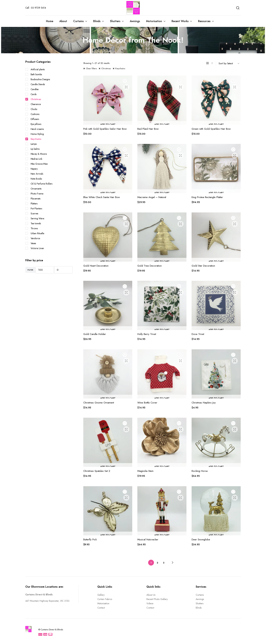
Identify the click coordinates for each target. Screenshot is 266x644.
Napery (32, 169)
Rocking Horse (200, 471)
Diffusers (32, 119)
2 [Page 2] (157, 563)
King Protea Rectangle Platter (207, 197)
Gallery (101, 595)
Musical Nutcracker (148, 539)
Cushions (32, 114)
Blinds (97, 21)
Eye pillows (33, 124)
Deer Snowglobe (201, 539)
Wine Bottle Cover (147, 403)
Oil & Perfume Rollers (39, 184)
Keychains (120, 68)
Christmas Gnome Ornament (99, 403)
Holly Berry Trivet (147, 334)
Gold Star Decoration (203, 266)
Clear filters (92, 68)
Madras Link (34, 159)
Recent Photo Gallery (157, 599)
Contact (101, 608)
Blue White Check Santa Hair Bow (102, 197)
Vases (31, 243)
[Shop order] (230, 63)
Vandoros (33, 238)
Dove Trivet (198, 334)
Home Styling (35, 134)
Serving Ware (35, 218)
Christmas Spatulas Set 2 (97, 471)
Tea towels (33, 223)
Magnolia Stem (145, 471)
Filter (30, 270)
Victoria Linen (35, 248)
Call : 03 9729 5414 (36, 8)
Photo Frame (34, 194)
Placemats (33, 199)
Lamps (31, 144)
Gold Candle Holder (95, 334)
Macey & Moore (36, 154)
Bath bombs (34, 74)
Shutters (115, 21)
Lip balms (33, 149)
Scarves (32, 213)
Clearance (33, 104)
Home (50, 21)
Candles (32, 89)
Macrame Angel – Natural (152, 197)
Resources (204, 21)
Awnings (135, 21)
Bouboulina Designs (38, 79)
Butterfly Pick (90, 539)
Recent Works (180, 21)
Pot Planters (34, 208)
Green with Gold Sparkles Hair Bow (211, 129)
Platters (31, 204)
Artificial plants (35, 69)
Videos (150, 603)
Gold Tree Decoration (150, 266)
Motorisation (154, 21)
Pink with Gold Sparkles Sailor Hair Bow (105, 129)
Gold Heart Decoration (96, 266)
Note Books (34, 179)
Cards (31, 94)
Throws (32, 228)
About (63, 21)
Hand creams (35, 129)
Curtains (78, 21)
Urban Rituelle (35, 233)
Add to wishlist (126, 82)
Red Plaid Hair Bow (148, 129)
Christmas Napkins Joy (204, 403)
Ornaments (33, 189)
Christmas (106, 68)
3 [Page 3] (164, 563)
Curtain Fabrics (105, 599)
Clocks (31, 109)
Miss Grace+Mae (37, 164)
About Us (151, 595)
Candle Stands (35, 84)
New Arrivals (34, 174)
